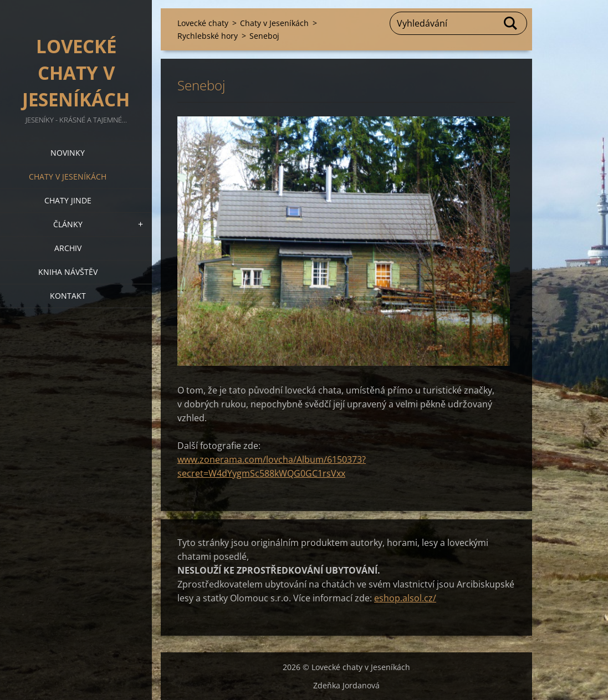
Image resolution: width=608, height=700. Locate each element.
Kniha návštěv (68, 272)
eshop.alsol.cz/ (405, 598)
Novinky (68, 153)
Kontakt (68, 296)
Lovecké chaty (203, 23)
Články (68, 224)
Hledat (511, 23)
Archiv (68, 248)
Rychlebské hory (208, 36)
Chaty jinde (68, 200)
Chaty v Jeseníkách (68, 177)
